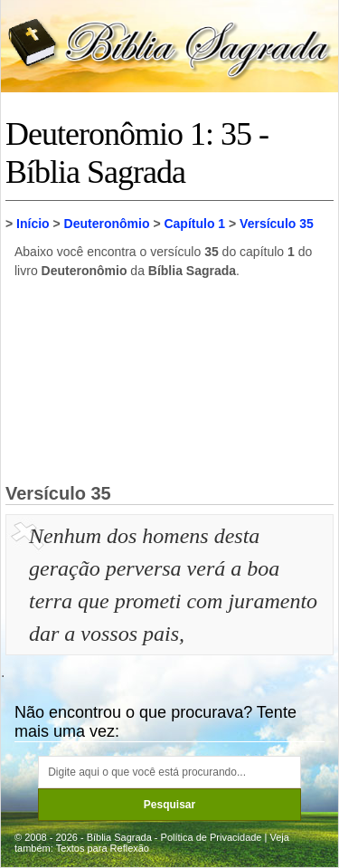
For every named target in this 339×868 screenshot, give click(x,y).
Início (33, 224)
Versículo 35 (277, 224)
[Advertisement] (170, 380)
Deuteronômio (107, 224)
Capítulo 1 (194, 224)
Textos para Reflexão (103, 848)
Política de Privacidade (212, 837)
